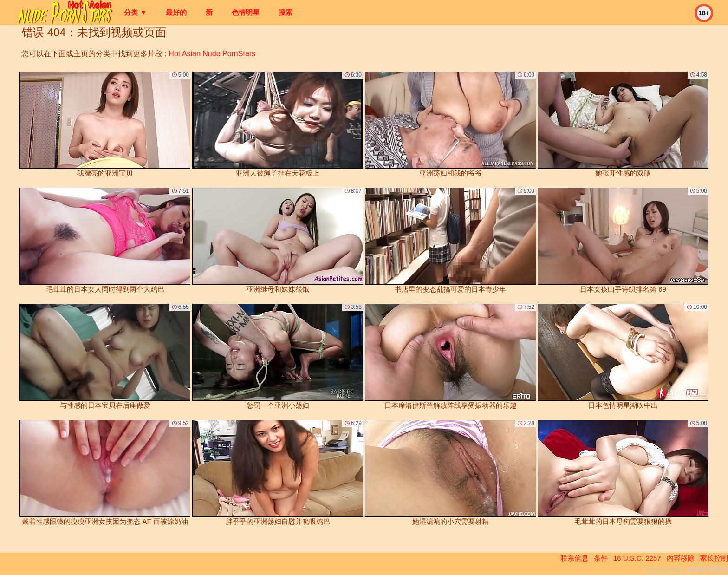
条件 (601, 558)
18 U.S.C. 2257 (637, 558)
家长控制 (714, 558)
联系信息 (574, 558)
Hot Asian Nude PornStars (212, 54)
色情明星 (246, 12)
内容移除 (681, 558)
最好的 (176, 12)
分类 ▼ (135, 12)
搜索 (286, 12)
